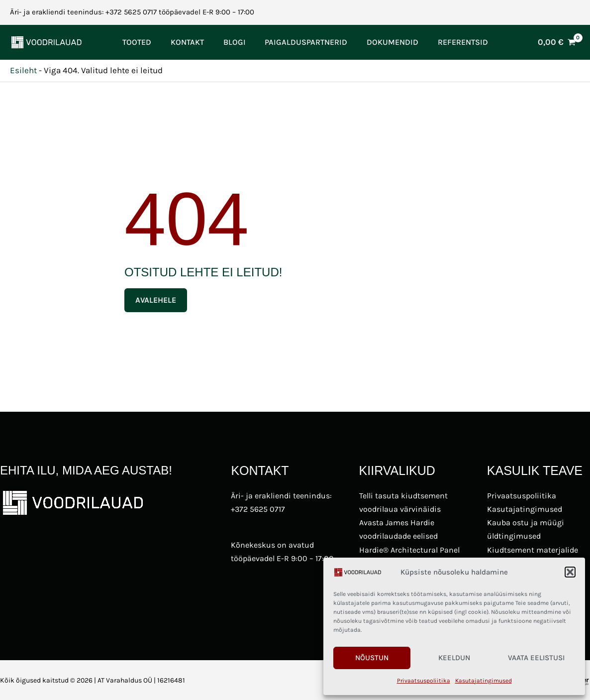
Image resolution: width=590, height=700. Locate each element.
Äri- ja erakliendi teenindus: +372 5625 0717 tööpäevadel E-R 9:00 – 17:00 (132, 12)
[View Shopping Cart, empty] (557, 42)
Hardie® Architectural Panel (409, 550)
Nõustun (372, 658)
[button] (570, 572)
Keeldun (454, 658)
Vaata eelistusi (536, 658)
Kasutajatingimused (484, 681)
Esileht (23, 70)
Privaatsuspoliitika (424, 681)
